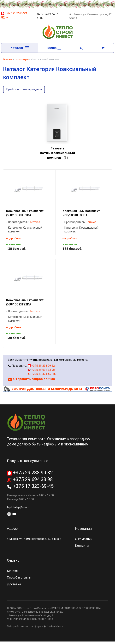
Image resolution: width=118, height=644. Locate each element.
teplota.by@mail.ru (19, 507)
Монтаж (13, 571)
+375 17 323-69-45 (42, 374)
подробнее (14, 238)
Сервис (13, 560)
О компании (84, 539)
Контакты (82, 546)
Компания (83, 529)
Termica (35, 222)
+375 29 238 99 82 (41, 366)
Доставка (14, 584)
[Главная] (58, 38)
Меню (54, 48)
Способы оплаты (19, 577)
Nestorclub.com (56, 626)
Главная (8, 59)
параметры (22, 59)
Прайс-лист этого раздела (24, 89)
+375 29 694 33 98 (41, 370)
